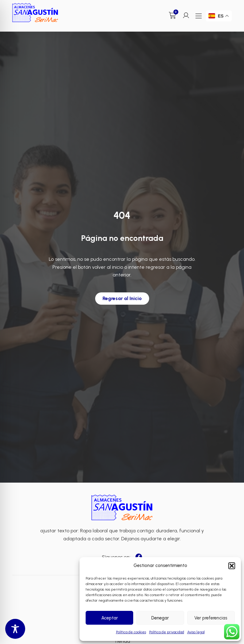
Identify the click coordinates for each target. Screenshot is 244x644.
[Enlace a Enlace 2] (122, 508)
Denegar (160, 618)
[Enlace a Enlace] (35, 13)
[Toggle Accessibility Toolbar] (15, 629)
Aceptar (110, 618)
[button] (232, 566)
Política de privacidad (167, 632)
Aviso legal (196, 632)
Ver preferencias (211, 618)
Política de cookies (131, 632)
